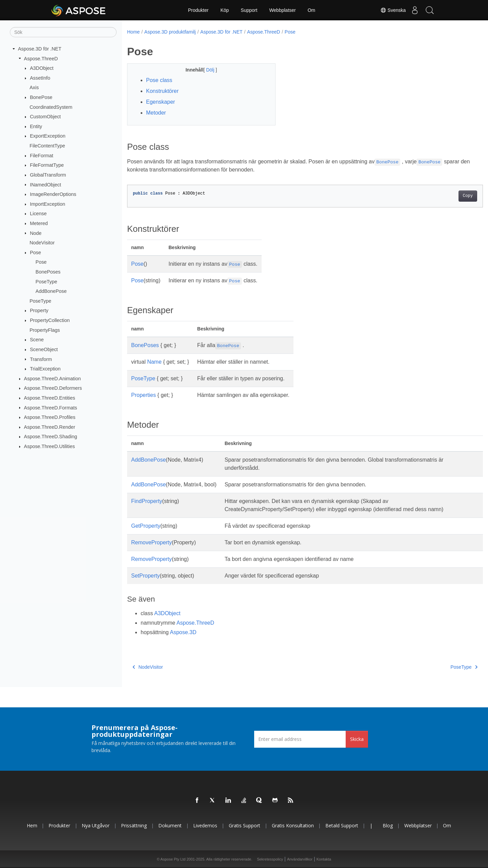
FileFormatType (47, 165)
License (38, 214)
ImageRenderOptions (53, 194)
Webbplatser (282, 10)
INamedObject (45, 184)
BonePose (41, 97)
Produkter (198, 10)
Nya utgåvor (96, 825)
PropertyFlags (45, 330)
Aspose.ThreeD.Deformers (53, 388)
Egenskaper (160, 102)
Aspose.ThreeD (41, 58)
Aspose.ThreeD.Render (50, 427)
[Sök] (63, 32)
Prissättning (134, 825)
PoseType (46, 281)
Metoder (156, 113)
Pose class (159, 80)
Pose (35, 253)
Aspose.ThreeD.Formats (51, 407)
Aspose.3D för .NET (40, 49)
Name (154, 362)
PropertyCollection (50, 320)
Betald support (342, 825)
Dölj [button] (206, 70)
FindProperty (147, 501)
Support (249, 10)
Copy (443, 196)
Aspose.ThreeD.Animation (53, 379)
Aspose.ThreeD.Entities (50, 398)
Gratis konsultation (293, 825)
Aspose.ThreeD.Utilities (49, 446)
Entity (36, 126)
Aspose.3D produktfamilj (170, 32)
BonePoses (48, 272)
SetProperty (145, 576)
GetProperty (146, 526)
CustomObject (45, 117)
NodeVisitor (42, 243)
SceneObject (44, 349)
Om (312, 10)
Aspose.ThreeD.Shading (51, 437)
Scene (37, 340)
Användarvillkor (300, 859)
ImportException (47, 204)
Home (133, 32)
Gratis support (245, 825)
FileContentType (47, 146)
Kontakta (324, 859)
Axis (34, 87)
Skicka (357, 739)
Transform (41, 359)
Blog (388, 825)
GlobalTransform (48, 175)
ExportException (48, 136)
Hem (32, 825)
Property (39, 310)
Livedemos (205, 825)
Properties (144, 395)
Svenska (389, 10)
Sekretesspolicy (270, 859)
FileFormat (42, 156)
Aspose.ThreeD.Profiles (50, 417)
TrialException (45, 369)
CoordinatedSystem (51, 107)
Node (36, 233)
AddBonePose (51, 291)
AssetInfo (40, 78)
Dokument (170, 825)
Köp (225, 10)
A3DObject (42, 68)
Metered (39, 223)
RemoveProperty (151, 542)
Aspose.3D (183, 632)
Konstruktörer (162, 91)
